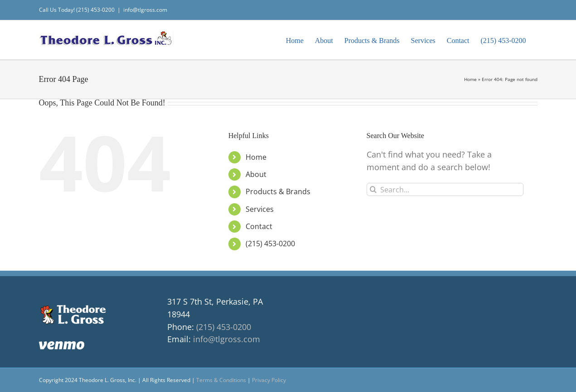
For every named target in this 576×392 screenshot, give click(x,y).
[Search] (373, 189)
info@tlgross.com (145, 10)
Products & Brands (278, 191)
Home (470, 79)
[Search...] (445, 189)
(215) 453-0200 (270, 244)
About (256, 174)
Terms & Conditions (221, 380)
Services (260, 209)
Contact (259, 226)
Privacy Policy (269, 380)
